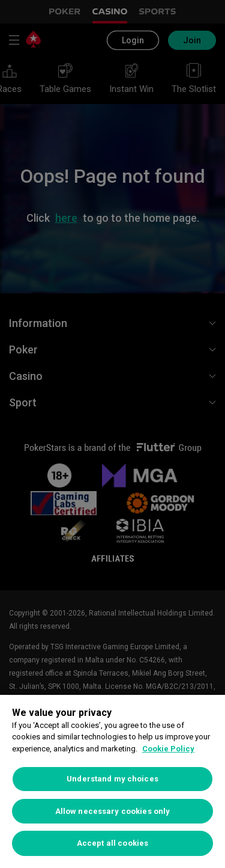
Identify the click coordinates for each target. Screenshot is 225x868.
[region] (112, 781)
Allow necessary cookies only (113, 811)
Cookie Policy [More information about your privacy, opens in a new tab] (168, 749)
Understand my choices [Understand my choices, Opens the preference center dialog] (112, 779)
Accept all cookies (112, 843)
